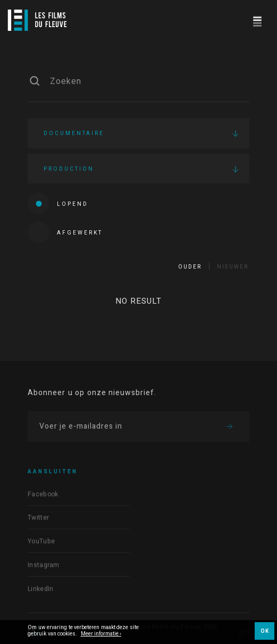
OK (265, 631)
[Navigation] (257, 20)
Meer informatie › (101, 634)
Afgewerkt (65, 232)
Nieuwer (233, 267)
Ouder (190, 267)
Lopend (58, 203)
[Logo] (37, 20)
